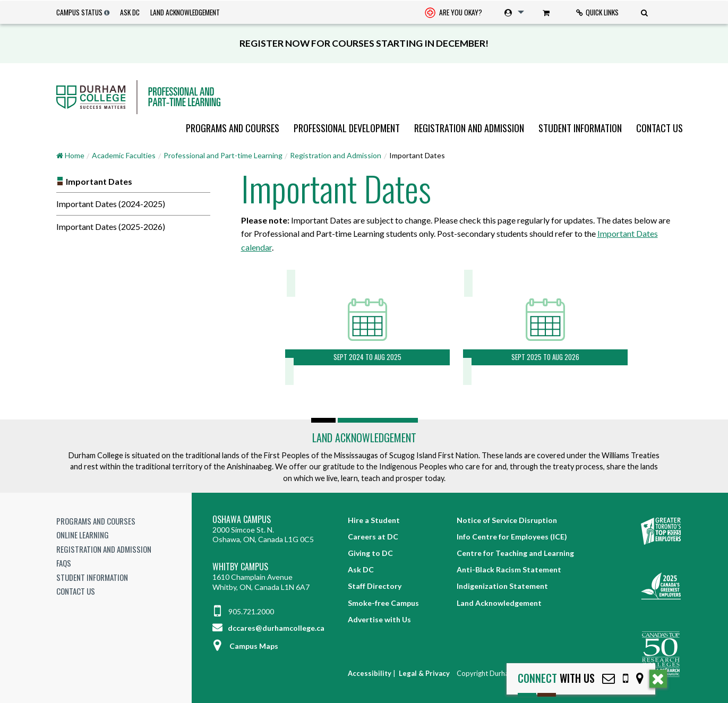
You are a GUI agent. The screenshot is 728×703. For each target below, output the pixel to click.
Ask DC (130, 12)
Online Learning (83, 535)
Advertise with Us (379, 619)
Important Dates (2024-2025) (111, 204)
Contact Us (660, 128)
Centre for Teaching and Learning (515, 553)
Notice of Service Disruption (507, 520)
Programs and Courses (233, 128)
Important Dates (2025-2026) (111, 226)
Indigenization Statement (502, 586)
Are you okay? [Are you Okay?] (453, 13)
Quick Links (597, 12)
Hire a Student (374, 520)
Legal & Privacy (424, 673)
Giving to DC (370, 553)
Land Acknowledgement (185, 12)
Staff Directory (375, 586)
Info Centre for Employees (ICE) (512, 537)
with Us (556, 678)
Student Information (580, 128)
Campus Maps (245, 646)
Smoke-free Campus (383, 603)
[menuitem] (453, 12)
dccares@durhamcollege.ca (268, 628)
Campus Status (79, 12)
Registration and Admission (469, 128)
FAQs (64, 563)
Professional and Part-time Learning (223, 155)
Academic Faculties (124, 155)
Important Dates (99, 181)
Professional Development (347, 128)
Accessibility (370, 673)
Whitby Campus (240, 567)
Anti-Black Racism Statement (509, 569)
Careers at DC (373, 537)
